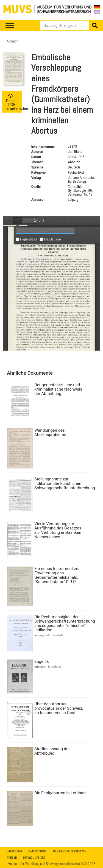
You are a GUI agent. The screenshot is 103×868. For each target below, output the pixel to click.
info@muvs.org (34, 858)
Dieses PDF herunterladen (13, 102)
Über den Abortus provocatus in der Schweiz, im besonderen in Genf (59, 708)
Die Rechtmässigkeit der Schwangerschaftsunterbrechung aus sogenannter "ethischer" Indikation (60, 623)
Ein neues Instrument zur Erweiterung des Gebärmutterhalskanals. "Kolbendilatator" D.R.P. (57, 575)
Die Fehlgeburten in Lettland (60, 793)
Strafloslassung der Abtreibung (52, 751)
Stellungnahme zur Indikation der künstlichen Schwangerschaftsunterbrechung (60, 483)
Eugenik (42, 661)
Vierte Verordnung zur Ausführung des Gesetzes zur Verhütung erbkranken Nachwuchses (58, 530)
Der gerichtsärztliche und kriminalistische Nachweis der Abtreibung (58, 389)
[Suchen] (65, 25)
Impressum (14, 851)
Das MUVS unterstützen (70, 851)
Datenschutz (37, 851)
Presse (12, 858)
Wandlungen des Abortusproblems (50, 432)
